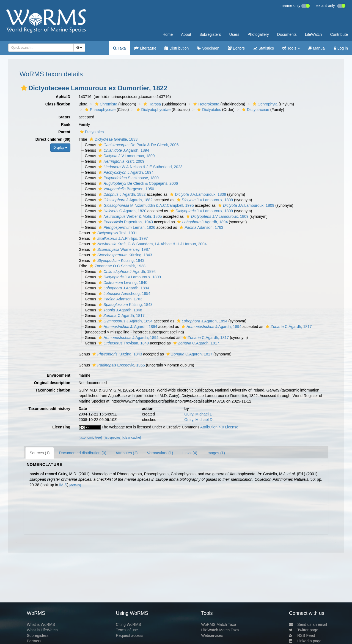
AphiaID (63, 97)
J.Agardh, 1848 (119, 310)
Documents (287, 34)
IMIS (63, 485)
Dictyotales (208, 110)
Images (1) (216, 453)
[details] (75, 485)
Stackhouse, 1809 (128, 178)
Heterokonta (206, 104)
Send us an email (308, 624)
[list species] (113, 438)
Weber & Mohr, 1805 (129, 216)
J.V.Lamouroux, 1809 (126, 156)
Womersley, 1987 (121, 249)
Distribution (177, 48)
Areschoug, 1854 (124, 294)
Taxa (119, 48)
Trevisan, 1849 (123, 343)
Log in (341, 48)
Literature (145, 48)
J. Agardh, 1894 (127, 327)
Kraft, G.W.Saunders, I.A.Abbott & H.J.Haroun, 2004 (149, 244)
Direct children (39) (53, 139)
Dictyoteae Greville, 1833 (113, 139)
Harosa (152, 104)
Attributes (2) (127, 453)
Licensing (61, 427)
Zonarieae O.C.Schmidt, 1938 (117, 266)
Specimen (208, 48)
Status (64, 117)
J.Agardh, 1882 (121, 194)
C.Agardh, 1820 (122, 211)
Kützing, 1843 (122, 255)
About (186, 34)
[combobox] (41, 48)
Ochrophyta (264, 104)
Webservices (212, 635)
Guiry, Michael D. (199, 414)
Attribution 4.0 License (219, 427)
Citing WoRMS (128, 624)
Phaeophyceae (100, 110)
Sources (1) (40, 453)
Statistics (263, 48)
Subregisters (210, 34)
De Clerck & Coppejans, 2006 (137, 183)
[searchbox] (39, 48)
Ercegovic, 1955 (118, 365)
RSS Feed (302, 635)
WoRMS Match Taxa (219, 624)
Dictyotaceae (255, 110)
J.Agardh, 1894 (123, 150)
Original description (52, 383)
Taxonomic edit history (49, 409)
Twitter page (304, 630)
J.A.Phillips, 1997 (119, 238)
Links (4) (190, 453)
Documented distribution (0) (82, 453)
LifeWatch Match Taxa (220, 630)
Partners (34, 641)
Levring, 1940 (122, 282)
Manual (317, 48)
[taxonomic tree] (90, 438)
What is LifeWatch (42, 630)
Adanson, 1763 (201, 227)
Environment (59, 375)
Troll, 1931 (114, 233)
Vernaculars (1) (160, 453)
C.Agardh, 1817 (121, 316)
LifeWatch (313, 34)
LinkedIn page (305, 641)
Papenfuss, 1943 (125, 222)
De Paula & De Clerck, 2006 (138, 145)
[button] (24, 88)
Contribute (339, 34)
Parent (64, 132)
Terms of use (127, 630)
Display (60, 148)
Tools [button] (291, 48)
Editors (236, 48)
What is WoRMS (41, 624)
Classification (58, 104)
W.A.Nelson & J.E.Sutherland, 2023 (140, 167)
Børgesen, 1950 (126, 189)
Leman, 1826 (126, 227)
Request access (130, 635)
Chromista (105, 104)
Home (168, 34)
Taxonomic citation (53, 390)
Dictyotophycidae (153, 110)
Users (234, 34)
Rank (65, 124)
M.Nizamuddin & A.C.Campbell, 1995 (145, 205)
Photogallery (258, 34)
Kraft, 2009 (121, 161)
